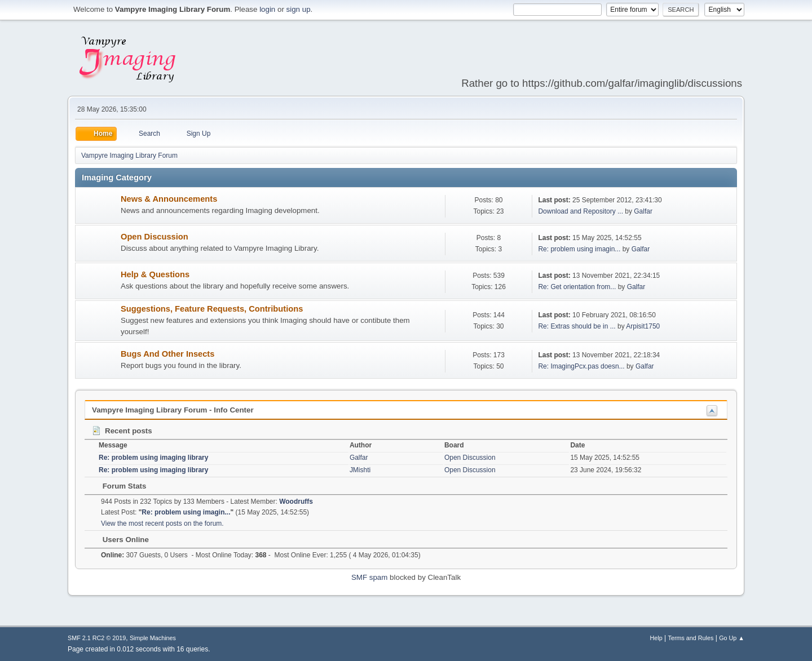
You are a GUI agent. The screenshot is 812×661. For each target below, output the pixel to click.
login (267, 9)
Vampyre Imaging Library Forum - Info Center (173, 410)
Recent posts (122, 431)
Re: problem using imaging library (153, 458)
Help (656, 638)
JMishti (360, 470)
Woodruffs (296, 502)
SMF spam (369, 577)
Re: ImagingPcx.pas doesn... (581, 366)
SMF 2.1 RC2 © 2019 (97, 638)
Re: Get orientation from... (577, 287)
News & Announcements (169, 199)
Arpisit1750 (643, 326)
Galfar (643, 211)
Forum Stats (119, 486)
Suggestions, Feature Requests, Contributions (212, 309)
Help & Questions (155, 274)
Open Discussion (155, 237)
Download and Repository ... (581, 211)
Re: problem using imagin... (579, 249)
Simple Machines (153, 638)
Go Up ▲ (732, 638)
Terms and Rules (691, 638)
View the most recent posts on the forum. (162, 524)
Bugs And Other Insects (167, 354)
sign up (299, 9)
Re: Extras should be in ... (577, 326)
